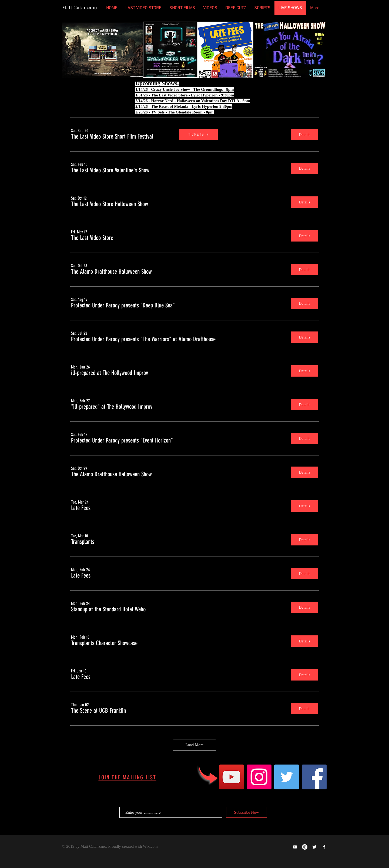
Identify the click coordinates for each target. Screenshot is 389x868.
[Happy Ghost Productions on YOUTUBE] (295, 847)
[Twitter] (287, 777)
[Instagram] (259, 777)
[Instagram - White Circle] (305, 847)
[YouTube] (232, 777)
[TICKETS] (199, 135)
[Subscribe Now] (247, 812)
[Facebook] (314, 777)
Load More (194, 745)
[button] (112, 137)
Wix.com (150, 846)
